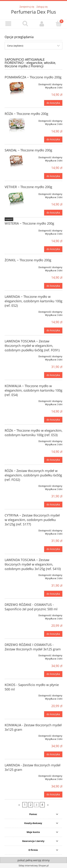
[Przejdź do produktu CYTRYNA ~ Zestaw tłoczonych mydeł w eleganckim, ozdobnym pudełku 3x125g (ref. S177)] (16, 529)
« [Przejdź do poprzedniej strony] (19, 805)
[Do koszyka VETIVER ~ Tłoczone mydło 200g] (53, 213)
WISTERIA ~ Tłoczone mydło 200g (29, 223)
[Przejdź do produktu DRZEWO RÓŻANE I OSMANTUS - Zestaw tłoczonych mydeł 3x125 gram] (16, 654)
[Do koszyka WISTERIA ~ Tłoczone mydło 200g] (53, 249)
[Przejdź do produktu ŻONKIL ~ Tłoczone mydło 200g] (16, 266)
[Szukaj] (25, 23)
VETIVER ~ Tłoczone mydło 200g (28, 187)
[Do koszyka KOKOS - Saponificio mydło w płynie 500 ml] (53, 714)
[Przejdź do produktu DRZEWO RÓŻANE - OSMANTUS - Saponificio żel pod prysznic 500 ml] (16, 614)
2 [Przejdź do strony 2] (31, 805)
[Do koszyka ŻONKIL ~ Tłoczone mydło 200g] (53, 286)
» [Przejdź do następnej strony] (48, 805)
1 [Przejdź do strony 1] (25, 805)
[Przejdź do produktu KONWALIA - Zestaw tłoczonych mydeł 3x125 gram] (16, 734)
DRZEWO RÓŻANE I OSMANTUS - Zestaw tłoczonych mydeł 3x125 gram (33, 647)
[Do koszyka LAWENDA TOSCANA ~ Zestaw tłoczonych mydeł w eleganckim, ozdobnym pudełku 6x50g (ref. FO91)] (53, 375)
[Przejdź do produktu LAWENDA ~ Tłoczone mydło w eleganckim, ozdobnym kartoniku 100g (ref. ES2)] (16, 311)
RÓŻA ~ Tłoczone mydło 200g (26, 114)
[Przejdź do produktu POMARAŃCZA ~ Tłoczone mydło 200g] (16, 89)
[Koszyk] (59, 23)
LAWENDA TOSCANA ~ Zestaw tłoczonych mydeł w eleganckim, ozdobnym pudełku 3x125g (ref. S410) (33, 564)
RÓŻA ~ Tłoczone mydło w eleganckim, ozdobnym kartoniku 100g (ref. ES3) (33, 433)
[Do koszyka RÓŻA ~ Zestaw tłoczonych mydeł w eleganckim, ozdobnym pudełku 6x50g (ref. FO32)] (53, 505)
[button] (8, 24)
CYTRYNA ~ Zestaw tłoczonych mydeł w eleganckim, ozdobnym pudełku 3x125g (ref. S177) (32, 520)
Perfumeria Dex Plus (33, 12)
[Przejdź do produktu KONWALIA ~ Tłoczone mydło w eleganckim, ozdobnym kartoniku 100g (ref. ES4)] (16, 400)
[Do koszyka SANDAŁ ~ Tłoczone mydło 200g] (53, 176)
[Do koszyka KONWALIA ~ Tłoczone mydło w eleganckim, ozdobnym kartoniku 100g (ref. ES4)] (53, 420)
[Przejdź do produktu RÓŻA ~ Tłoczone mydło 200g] (16, 125)
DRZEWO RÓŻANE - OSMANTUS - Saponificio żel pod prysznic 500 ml (31, 607)
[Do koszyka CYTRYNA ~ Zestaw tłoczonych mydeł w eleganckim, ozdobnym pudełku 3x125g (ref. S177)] (53, 549)
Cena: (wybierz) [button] (15, 46)
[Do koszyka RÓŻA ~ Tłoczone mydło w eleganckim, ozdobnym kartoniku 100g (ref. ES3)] (53, 460)
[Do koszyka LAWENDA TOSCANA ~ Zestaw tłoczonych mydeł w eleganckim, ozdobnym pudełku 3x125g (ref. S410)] (53, 594)
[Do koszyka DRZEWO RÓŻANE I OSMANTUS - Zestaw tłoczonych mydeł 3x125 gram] (53, 674)
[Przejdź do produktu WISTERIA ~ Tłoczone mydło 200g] (16, 229)
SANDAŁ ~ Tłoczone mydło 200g (28, 150)
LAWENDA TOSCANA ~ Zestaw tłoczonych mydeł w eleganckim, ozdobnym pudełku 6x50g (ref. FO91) (32, 346)
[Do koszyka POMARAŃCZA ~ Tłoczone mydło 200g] (53, 103)
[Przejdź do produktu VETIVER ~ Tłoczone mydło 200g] (16, 199)
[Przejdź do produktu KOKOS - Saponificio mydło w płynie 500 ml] (16, 694)
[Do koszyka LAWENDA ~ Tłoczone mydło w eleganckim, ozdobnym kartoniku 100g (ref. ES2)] (53, 330)
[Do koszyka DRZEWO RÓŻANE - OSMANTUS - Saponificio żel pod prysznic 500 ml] (53, 634)
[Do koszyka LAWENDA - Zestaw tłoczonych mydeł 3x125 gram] (53, 795)
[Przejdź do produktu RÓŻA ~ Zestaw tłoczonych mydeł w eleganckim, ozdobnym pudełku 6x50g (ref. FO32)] (16, 485)
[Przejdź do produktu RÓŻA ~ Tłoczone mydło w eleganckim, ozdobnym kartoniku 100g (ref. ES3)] (16, 440)
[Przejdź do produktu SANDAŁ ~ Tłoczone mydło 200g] (16, 162)
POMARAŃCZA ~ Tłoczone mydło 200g (33, 77)
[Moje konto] (42, 24)
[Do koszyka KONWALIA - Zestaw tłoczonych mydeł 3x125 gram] (53, 754)
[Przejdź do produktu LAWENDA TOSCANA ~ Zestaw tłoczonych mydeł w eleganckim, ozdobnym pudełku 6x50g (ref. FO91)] (16, 355)
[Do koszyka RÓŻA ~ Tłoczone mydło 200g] (53, 140)
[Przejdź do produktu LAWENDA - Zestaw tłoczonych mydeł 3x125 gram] (16, 775)
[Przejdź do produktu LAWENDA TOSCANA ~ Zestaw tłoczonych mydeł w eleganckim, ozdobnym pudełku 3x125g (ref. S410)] (16, 574)
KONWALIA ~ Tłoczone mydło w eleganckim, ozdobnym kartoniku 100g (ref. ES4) (33, 390)
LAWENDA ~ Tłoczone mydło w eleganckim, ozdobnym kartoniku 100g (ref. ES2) (33, 301)
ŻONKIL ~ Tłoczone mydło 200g (28, 260)
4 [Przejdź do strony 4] (42, 805)
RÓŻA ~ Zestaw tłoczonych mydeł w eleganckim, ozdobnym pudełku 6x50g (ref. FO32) (33, 475)
